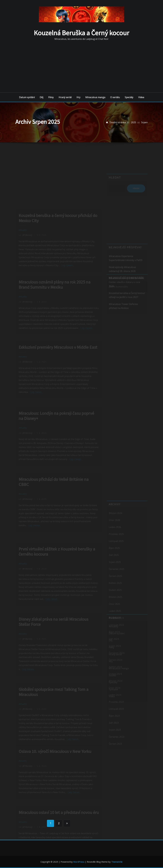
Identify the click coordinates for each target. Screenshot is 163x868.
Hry (78, 97)
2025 (134, 122)
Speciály (129, 97)
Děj (41, 97)
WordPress (79, 862)
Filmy (51, 97)
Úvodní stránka (118, 122)
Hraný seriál (65, 97)
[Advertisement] (82, 66)
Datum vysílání (27, 97)
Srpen (144, 122)
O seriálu (115, 97)
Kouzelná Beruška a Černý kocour (81, 33)
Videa (141, 97)
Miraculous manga (95, 97)
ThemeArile (117, 862)
